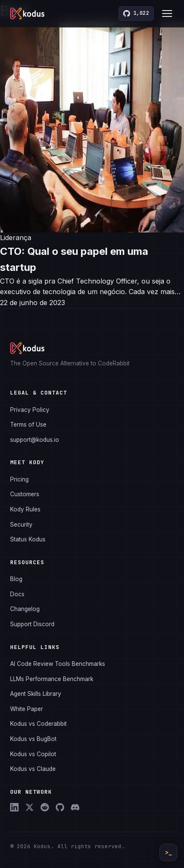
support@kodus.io (35, 440)
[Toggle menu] (167, 14)
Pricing (19, 479)
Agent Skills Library (36, 694)
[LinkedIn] (14, 807)
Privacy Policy (30, 410)
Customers (25, 494)
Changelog (25, 609)
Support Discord (32, 624)
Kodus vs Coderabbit (38, 724)
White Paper (27, 709)
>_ (168, 852)
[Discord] (75, 807)
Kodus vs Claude (33, 769)
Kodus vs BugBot (33, 739)
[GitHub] (60, 807)
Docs (17, 594)
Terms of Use (28, 425)
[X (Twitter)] (30, 807)
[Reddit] (45, 807)
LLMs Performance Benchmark (52, 679)
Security (21, 525)
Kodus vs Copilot (33, 754)
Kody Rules (25, 509)
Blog (16, 579)
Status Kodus (28, 539)
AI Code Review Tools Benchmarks (58, 664)
